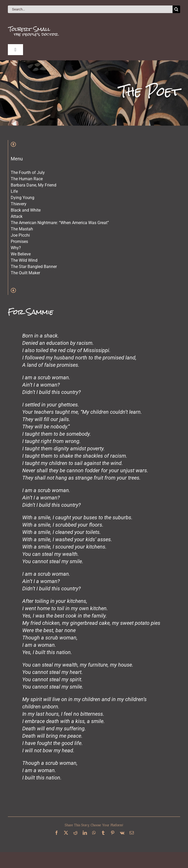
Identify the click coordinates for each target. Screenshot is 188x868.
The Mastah (22, 229)
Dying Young (23, 198)
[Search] (176, 9)
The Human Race (27, 179)
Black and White (26, 210)
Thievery (19, 204)
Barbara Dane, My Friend (34, 185)
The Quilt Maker (25, 273)
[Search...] (90, 9)
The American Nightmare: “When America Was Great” (60, 223)
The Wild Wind (24, 260)
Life (14, 191)
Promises (19, 241)
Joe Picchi (20, 235)
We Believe (21, 254)
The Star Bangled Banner (34, 267)
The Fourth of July (28, 173)
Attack (17, 216)
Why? (16, 248)
